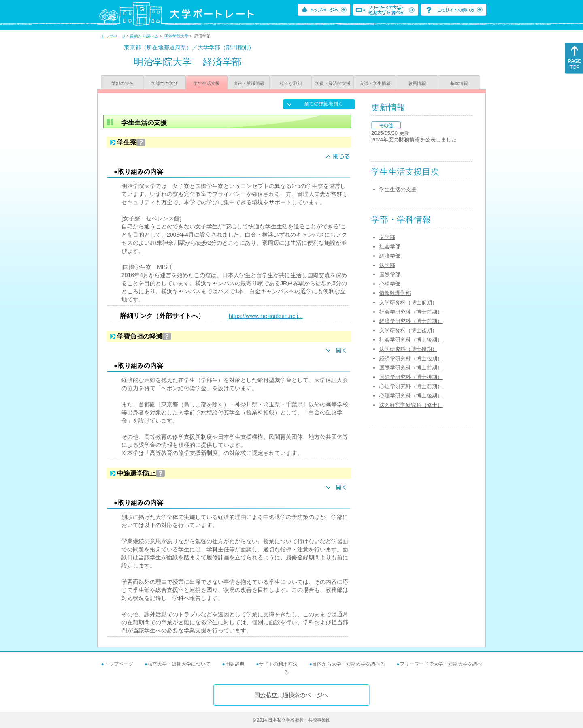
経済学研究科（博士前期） (411, 321)
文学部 (387, 237)
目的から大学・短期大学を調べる (349, 664)
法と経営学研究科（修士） (411, 405)
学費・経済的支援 (333, 83)
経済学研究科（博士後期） (411, 358)
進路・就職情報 (249, 83)
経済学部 (390, 256)
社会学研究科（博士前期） (411, 312)
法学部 (387, 265)
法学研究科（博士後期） (408, 349)
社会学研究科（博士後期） (411, 340)
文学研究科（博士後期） (408, 330)
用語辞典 (235, 664)
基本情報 (459, 83)
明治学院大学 (177, 36)
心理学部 (390, 284)
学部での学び (164, 83)
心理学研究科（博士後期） (411, 396)
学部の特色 (122, 83)
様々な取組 (291, 83)
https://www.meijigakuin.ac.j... (266, 316)
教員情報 (417, 83)
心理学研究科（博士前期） (411, 386)
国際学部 (390, 274)
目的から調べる (144, 36)
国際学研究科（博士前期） (411, 368)
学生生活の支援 (398, 189)
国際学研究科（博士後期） (411, 377)
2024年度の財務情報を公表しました (414, 140)
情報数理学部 (395, 293)
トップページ (113, 36)
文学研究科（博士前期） (408, 302)
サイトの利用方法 (278, 664)
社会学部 (390, 247)
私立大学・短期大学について (179, 664)
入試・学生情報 (375, 83)
